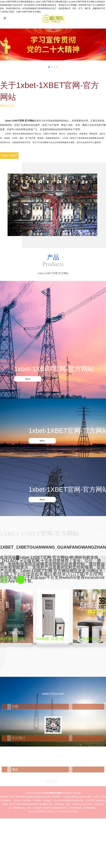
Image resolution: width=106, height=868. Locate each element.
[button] (102, 50)
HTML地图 (76, 793)
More (28, 379)
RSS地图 (66, 793)
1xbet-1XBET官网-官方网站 (19, 121)
